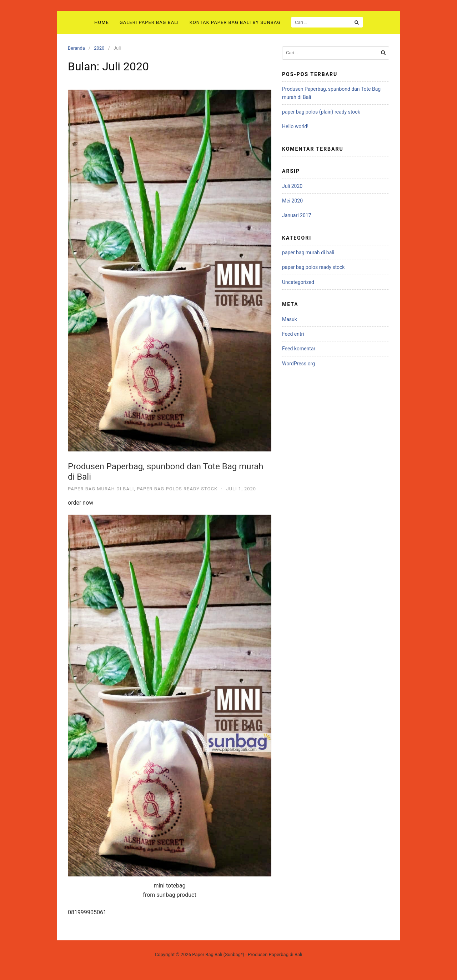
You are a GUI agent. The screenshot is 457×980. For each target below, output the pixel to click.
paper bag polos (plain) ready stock (321, 112)
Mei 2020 (292, 201)
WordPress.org (298, 364)
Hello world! (295, 126)
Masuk (290, 319)
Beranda (76, 48)
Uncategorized (298, 282)
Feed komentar (299, 349)
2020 (99, 48)
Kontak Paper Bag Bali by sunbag (235, 22)
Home (102, 22)
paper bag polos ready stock (177, 489)
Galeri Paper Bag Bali (149, 22)
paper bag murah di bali (101, 489)
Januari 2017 (297, 215)
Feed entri (293, 334)
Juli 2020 (292, 186)
